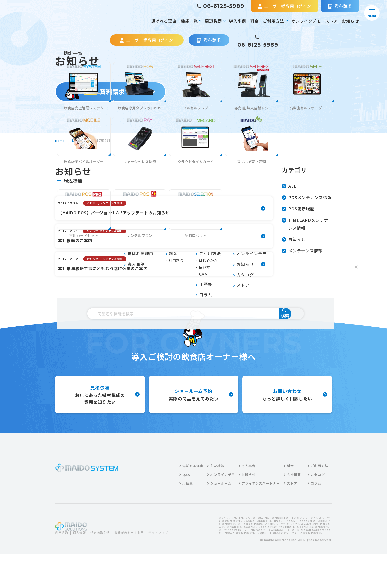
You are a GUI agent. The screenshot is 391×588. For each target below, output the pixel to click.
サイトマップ (69, 560)
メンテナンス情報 (302, 251)
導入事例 (238, 21)
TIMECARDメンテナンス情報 (305, 224)
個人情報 (82, 554)
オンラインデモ (306, 21)
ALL (289, 186)
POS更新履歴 (298, 209)
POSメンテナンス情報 (307, 198)
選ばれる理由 (164, 21)
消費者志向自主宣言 (138, 554)
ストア (331, 21)
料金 (255, 21)
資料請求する (111, 91)
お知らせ (350, 21)
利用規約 (63, 554)
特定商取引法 (106, 554)
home (61, 140)
